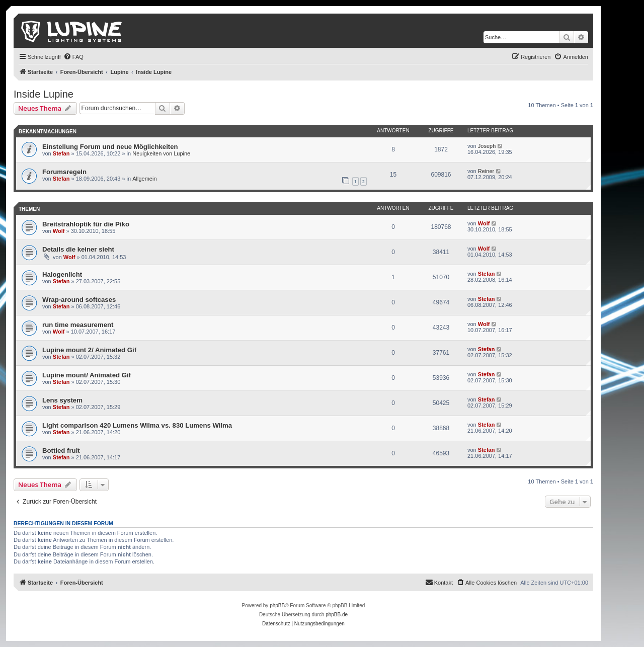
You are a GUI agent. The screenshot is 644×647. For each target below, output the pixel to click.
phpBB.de (337, 615)
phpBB (277, 605)
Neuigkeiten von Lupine (161, 153)
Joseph (487, 146)
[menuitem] (73, 57)
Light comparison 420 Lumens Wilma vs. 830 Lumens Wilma (137, 425)
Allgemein (144, 179)
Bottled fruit (61, 451)
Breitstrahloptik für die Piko (86, 224)
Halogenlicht (62, 274)
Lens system (62, 400)
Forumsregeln (64, 172)
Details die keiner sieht (78, 249)
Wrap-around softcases (79, 300)
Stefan (61, 153)
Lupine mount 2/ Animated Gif (89, 350)
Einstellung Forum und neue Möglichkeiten (110, 147)
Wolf (59, 231)
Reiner (486, 171)
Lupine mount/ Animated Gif (87, 375)
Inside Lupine (44, 94)
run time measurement (78, 325)
